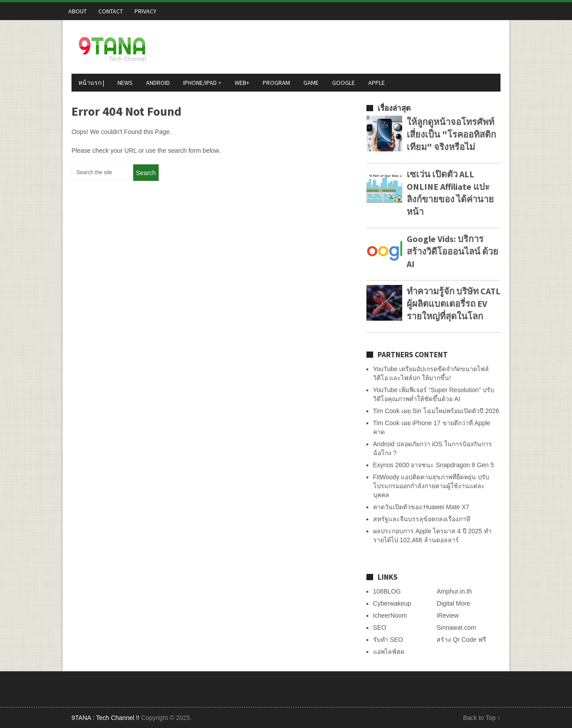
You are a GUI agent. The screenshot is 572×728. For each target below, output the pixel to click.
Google (343, 83)
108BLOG (387, 591)
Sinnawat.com (456, 628)
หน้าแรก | (91, 83)
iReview (448, 615)
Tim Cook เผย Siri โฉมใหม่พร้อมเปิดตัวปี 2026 (436, 411)
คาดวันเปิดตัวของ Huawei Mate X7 (421, 507)
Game (311, 83)
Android (158, 83)
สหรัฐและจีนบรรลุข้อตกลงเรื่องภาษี (422, 519)
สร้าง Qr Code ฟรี (461, 640)
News (125, 83)
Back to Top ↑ (482, 718)
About (78, 11)
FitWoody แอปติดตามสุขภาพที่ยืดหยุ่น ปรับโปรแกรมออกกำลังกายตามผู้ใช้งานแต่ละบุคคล (431, 486)
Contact (111, 11)
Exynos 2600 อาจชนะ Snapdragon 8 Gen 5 (434, 465)
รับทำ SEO (388, 640)
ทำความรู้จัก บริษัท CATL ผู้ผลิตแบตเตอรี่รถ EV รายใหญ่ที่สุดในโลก (454, 303)
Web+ (242, 83)
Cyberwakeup (392, 603)
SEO (380, 628)
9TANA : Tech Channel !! (105, 718)
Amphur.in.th (454, 591)
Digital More (453, 603)
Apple (376, 83)
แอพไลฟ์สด (389, 652)
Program (276, 83)
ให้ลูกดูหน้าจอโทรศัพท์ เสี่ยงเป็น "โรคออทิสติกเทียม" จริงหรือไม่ (451, 134)
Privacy (145, 11)
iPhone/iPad (203, 82)
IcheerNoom (390, 615)
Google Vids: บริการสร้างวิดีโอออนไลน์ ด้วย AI (452, 251)
